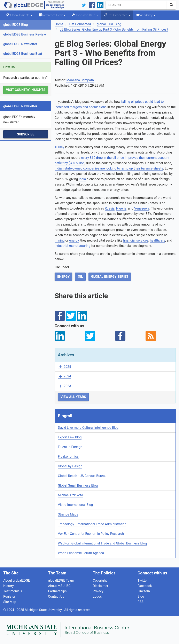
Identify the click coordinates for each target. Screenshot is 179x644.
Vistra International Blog (75, 505)
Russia (110, 208)
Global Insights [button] (19, 15)
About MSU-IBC (59, 586)
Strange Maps (68, 514)
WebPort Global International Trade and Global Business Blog (102, 543)
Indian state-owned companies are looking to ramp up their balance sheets (109, 168)
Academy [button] (146, 15)
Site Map (10, 602)
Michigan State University (44, 610)
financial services (136, 240)
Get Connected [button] (117, 15)
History (9, 586)
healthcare (158, 240)
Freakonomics (68, 457)
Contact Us (56, 596)
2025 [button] (64, 367)
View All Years (73, 397)
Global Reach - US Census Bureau (82, 476)
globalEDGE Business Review (25, 34)
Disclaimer (100, 586)
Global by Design (70, 466)
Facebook (145, 586)
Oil (80, 277)
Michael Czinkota (70, 495)
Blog (141, 596)
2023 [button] (64, 386)
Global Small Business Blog (78, 485)
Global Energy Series (110, 277)
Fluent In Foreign (70, 447)
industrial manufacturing (72, 246)
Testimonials (13, 591)
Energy (63, 277)
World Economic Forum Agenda (81, 553)
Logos (97, 596)
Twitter (143, 580)
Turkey (59, 147)
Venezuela (142, 208)
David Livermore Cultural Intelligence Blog (88, 428)
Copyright (100, 580)
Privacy (98, 591)
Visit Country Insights (26, 90)
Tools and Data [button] (85, 15)
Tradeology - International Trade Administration (92, 524)
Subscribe (26, 134)
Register (9, 596)
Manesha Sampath (80, 80)
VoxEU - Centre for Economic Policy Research (91, 534)
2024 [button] (64, 376)
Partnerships (57, 591)
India (82, 179)
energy (74, 240)
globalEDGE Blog (16, 25)
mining (60, 240)
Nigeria (121, 208)
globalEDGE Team (61, 580)
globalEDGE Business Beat (23, 54)
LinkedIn (144, 591)
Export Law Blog (70, 437)
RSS (141, 602)
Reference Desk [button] (52, 15)
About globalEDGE (17, 580)
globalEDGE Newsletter (20, 44)
